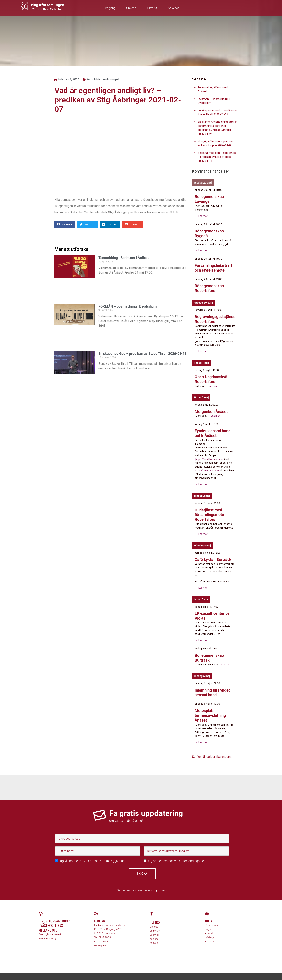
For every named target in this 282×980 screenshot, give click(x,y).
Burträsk (210, 936)
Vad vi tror (155, 926)
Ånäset (209, 928)
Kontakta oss (101, 936)
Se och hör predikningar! (103, 79)
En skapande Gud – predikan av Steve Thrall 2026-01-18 (142, 354)
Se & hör (173, 8)
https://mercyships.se (207, 468)
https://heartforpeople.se (210, 456)
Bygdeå (209, 924)
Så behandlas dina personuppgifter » (142, 885)
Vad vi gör (155, 930)
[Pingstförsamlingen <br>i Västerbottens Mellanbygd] (41, 909)
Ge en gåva (100, 940)
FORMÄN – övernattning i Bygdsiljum (128, 306)
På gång (110, 8)
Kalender (154, 934)
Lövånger (210, 932)
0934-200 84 (105, 932)
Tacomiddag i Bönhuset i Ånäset (124, 258)
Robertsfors (211, 920)
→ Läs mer (201, 215)
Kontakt (100, 916)
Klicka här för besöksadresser (110, 920)
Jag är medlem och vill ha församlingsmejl (175, 856)
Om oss (131, 8)
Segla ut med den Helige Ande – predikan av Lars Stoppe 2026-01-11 (217, 157)
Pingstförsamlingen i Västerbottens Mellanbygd (55, 921)
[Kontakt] (96, 909)
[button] (65, 224)
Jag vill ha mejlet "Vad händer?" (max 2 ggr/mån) (90, 856)
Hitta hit (152, 8)
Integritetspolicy (47, 933)
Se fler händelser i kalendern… (212, 752)
